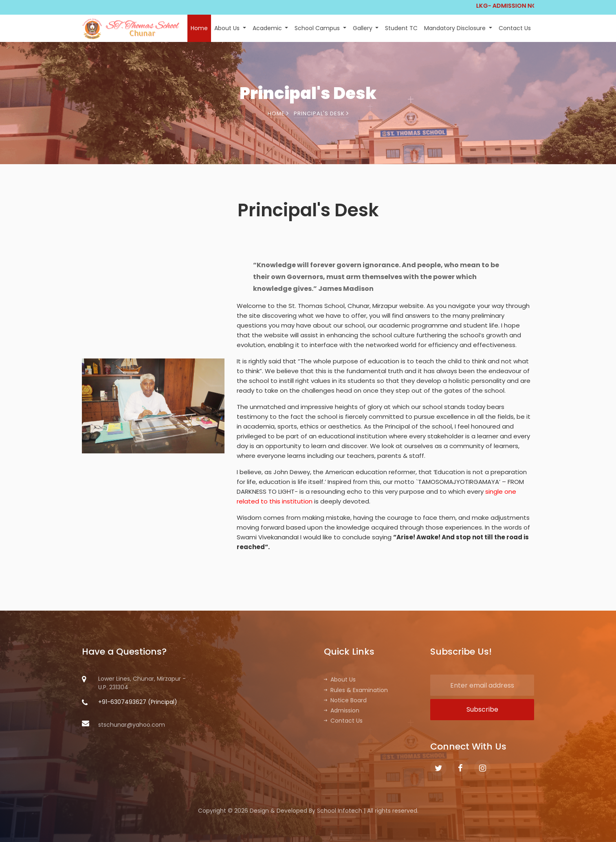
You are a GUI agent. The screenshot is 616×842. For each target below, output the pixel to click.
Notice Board (345, 700)
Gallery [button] (363, 28)
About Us (340, 679)
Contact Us (515, 28)
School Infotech (340, 811)
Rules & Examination (356, 690)
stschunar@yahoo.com (123, 725)
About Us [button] (228, 28)
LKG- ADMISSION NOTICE (530, 6)
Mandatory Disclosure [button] (456, 28)
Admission (342, 710)
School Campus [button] (318, 28)
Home (199, 28)
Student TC (401, 28)
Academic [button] (268, 28)
